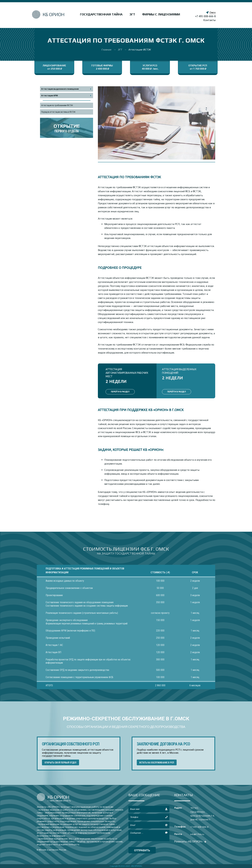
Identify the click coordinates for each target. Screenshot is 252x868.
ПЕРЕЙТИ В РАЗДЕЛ (120, 392)
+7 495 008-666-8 (205, 16)
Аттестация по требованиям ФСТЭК (57, 105)
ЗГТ (132, 14)
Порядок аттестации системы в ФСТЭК (58, 112)
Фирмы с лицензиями (161, 14)
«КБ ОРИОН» (137, 866)
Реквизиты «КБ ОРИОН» (190, 841)
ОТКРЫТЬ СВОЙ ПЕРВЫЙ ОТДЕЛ (61, 763)
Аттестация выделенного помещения (60, 89)
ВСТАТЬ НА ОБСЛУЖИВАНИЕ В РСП (157, 763)
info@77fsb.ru (197, 834)
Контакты (210, 20)
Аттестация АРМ (49, 96)
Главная (107, 50)
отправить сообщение (142, 851)
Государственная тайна (101, 14)
